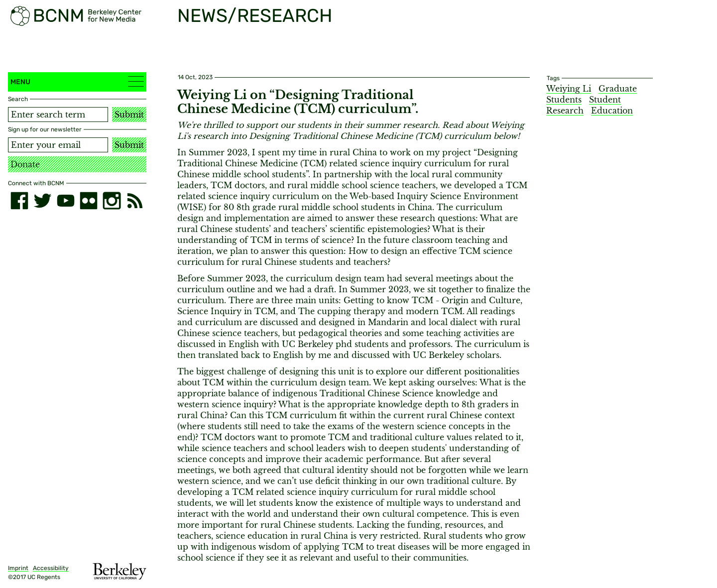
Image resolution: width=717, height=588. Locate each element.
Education (612, 111)
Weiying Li (569, 89)
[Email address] (58, 145)
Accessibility (51, 568)
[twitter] (42, 201)
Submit (129, 115)
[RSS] (135, 201)
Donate (25, 164)
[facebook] (19, 201)
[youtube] (66, 201)
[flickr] (89, 201)
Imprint (18, 568)
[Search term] (58, 115)
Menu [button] (77, 81)
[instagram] (112, 201)
